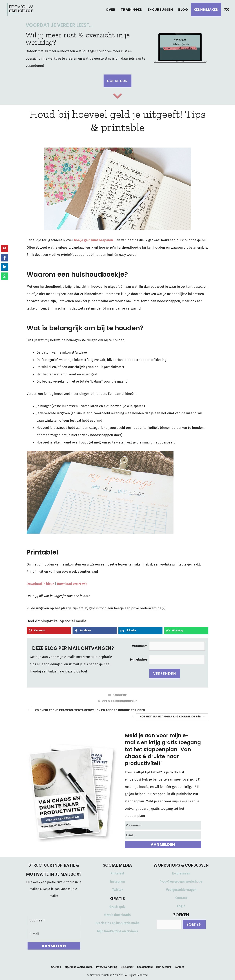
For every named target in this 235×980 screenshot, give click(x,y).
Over (111, 9)
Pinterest (117, 873)
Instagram (117, 881)
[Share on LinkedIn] (140, 631)
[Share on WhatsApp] (186, 631)
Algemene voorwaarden (79, 967)
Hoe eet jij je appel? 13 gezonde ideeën (170, 717)
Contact (181, 898)
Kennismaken (206, 9)
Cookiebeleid (145, 967)
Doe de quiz (117, 81)
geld (106, 701)
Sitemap (56, 967)
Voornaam (140, 646)
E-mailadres (139, 659)
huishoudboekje (124, 701)
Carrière (120, 695)
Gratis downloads (117, 915)
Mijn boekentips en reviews (117, 931)
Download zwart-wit (72, 584)
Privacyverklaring (107, 967)
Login (181, 906)
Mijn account (164, 967)
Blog (183, 9)
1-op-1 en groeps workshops (181, 881)
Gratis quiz (117, 907)
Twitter (117, 890)
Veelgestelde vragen (181, 890)
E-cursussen (160, 9)
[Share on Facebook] (95, 631)
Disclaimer (127, 967)
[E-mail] (163, 835)
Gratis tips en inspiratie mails (117, 923)
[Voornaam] (163, 825)
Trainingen (132, 9)
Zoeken (194, 924)
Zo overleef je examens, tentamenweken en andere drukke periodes (90, 710)
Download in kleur (40, 584)
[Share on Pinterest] (49, 631)
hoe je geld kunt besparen (93, 240)
